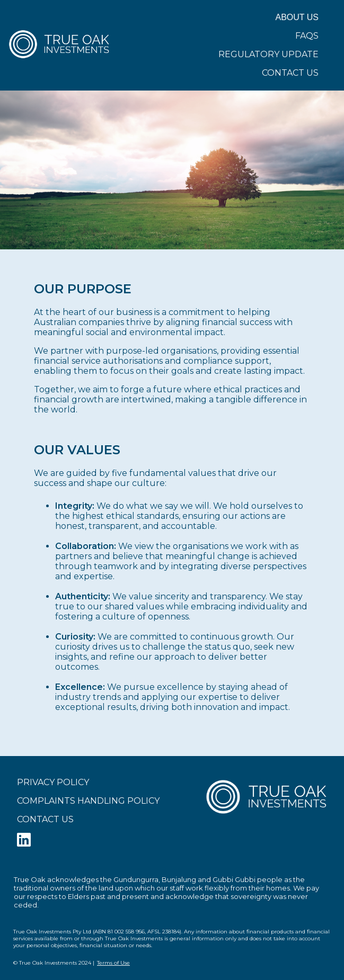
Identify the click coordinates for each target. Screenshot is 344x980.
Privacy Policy (53, 782)
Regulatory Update (268, 54)
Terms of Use (113, 963)
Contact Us (290, 73)
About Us (297, 17)
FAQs (307, 36)
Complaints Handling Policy (88, 801)
